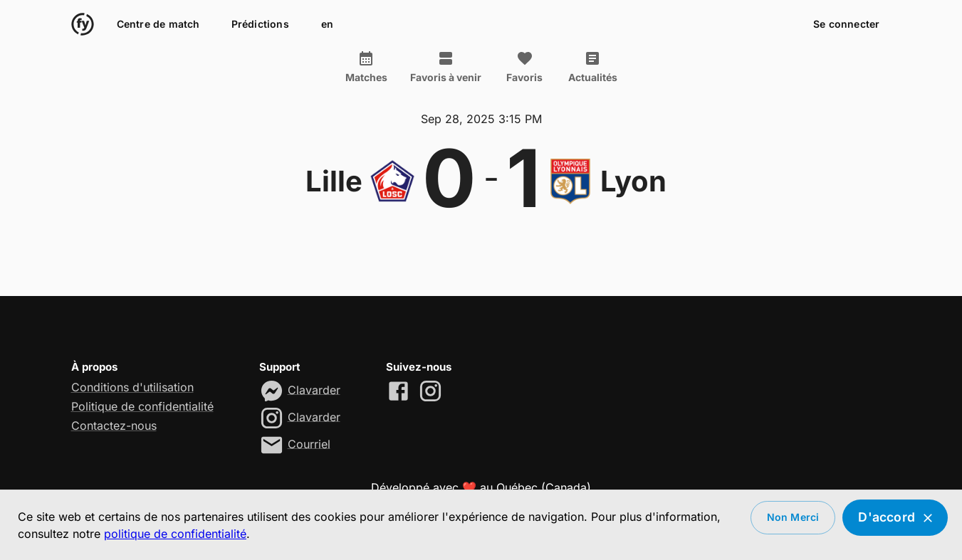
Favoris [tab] (525, 67)
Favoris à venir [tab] (446, 67)
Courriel (309, 443)
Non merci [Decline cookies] (793, 518)
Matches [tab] (366, 67)
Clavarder (314, 389)
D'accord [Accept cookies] (895, 518)
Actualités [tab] (593, 67)
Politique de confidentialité (142, 406)
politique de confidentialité (175, 534)
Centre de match (158, 25)
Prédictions (260, 25)
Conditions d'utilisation (132, 387)
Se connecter (846, 25)
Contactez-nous (114, 426)
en (328, 25)
